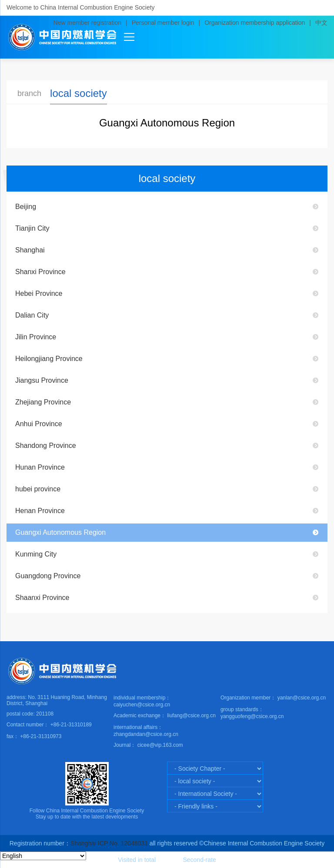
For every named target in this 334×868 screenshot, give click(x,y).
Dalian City (32, 315)
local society (78, 93)
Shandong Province (46, 446)
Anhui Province (39, 424)
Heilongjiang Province (49, 359)
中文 (321, 23)
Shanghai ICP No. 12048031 (109, 843)
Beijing (26, 207)
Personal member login (163, 23)
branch (29, 93)
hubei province (38, 489)
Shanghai (30, 250)
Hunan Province (40, 467)
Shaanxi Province (42, 598)
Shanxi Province (40, 272)
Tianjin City (32, 228)
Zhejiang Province (43, 402)
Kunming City (36, 554)
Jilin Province (36, 337)
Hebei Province (39, 293)
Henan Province (40, 511)
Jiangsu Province (42, 380)
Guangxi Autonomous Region (60, 532)
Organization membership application (255, 23)
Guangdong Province (48, 576)
